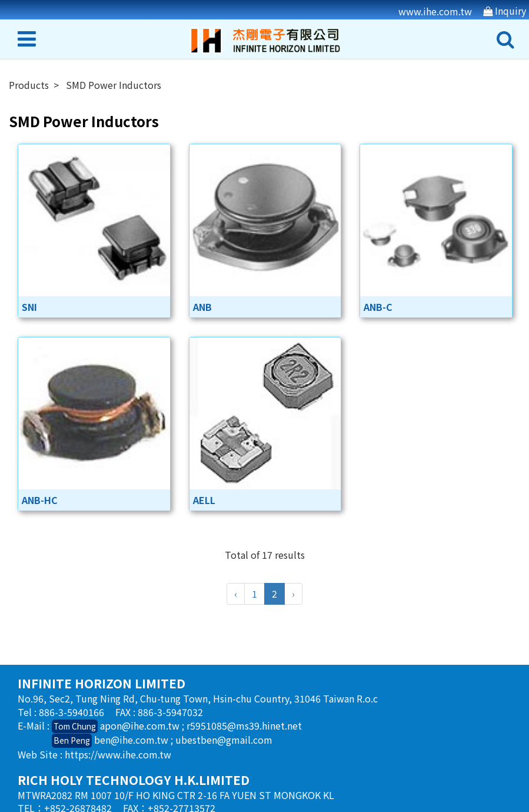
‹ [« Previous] (236, 594)
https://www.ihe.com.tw (118, 754)
